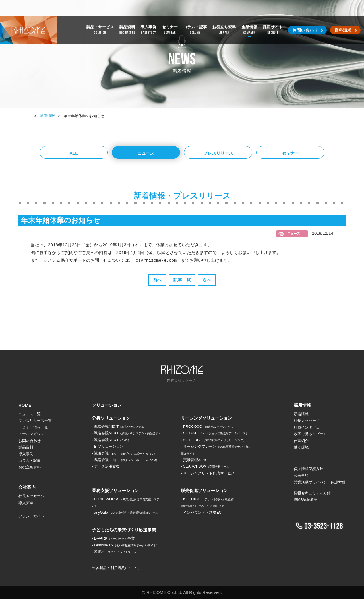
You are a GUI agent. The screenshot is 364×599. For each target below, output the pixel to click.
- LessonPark (126, 545)
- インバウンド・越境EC (201, 512)
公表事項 (301, 475)
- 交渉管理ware (193, 460)
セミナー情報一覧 (33, 427)
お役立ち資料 (30, 467)
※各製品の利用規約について (116, 568)
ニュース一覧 (30, 414)
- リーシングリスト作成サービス (208, 473)
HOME (24, 116)
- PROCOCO (208, 426)
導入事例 (26, 454)
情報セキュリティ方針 (312, 493)
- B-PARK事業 (113, 538)
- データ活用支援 (106, 466)
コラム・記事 (30, 461)
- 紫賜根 (116, 552)
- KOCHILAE (208, 499)
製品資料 (26, 447)
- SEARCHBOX (206, 466)
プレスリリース (218, 153)
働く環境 (301, 447)
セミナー (290, 153)
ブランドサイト (31, 516)
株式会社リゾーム (28, 14)
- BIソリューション (108, 446)
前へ (157, 280)
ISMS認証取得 (306, 500)
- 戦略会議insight (124, 453)
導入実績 (26, 503)
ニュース (146, 153)
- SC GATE (215, 433)
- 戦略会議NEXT (120, 426)
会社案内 (27, 487)
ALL (74, 153)
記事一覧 (182, 280)
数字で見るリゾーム (310, 434)
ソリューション (107, 405)
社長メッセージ (31, 496)
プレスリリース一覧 (35, 421)
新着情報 (47, 116)
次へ (207, 280)
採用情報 (302, 405)
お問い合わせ (30, 441)
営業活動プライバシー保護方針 (320, 482)
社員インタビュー (309, 427)
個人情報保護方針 (309, 469)
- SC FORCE (213, 440)
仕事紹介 (301, 441)
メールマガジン (31, 434)
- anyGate (126, 512)
